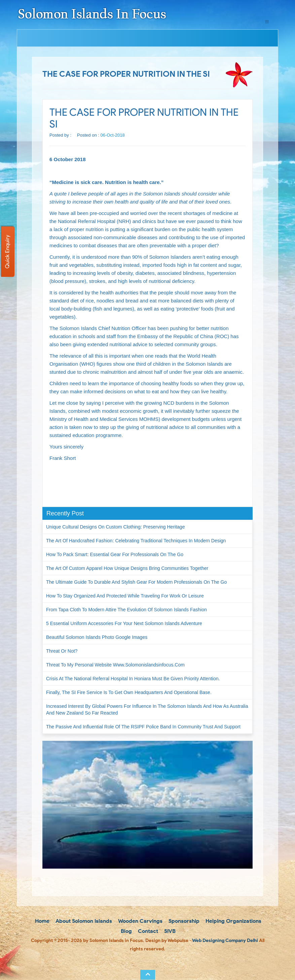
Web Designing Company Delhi (225, 940)
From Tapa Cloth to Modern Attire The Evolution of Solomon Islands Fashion (126, 610)
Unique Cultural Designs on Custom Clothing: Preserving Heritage (115, 527)
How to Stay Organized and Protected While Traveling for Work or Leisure (125, 596)
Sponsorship (183, 921)
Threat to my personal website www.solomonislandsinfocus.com (115, 665)
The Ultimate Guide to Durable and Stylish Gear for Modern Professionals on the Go (136, 582)
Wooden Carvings (140, 921)
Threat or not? (62, 651)
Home (42, 921)
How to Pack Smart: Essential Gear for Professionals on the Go (115, 554)
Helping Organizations (233, 921)
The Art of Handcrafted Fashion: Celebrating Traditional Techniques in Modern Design (136, 541)
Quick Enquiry (7, 252)
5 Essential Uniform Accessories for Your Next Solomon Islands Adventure (124, 623)
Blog (126, 931)
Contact (147, 931)
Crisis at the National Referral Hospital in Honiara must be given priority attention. (133, 679)
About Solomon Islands (83, 921)
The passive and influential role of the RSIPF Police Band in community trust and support (143, 727)
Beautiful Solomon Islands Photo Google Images (97, 637)
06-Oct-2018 (113, 135)
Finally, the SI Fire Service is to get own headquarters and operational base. (129, 692)
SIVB (169, 931)
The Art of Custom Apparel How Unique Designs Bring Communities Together (127, 568)
